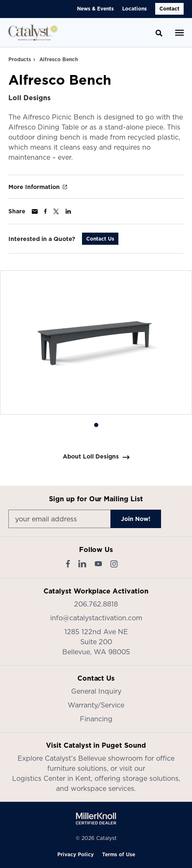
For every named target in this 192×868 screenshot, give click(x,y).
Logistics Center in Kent (51, 778)
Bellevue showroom (110, 758)
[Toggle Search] (159, 33)
